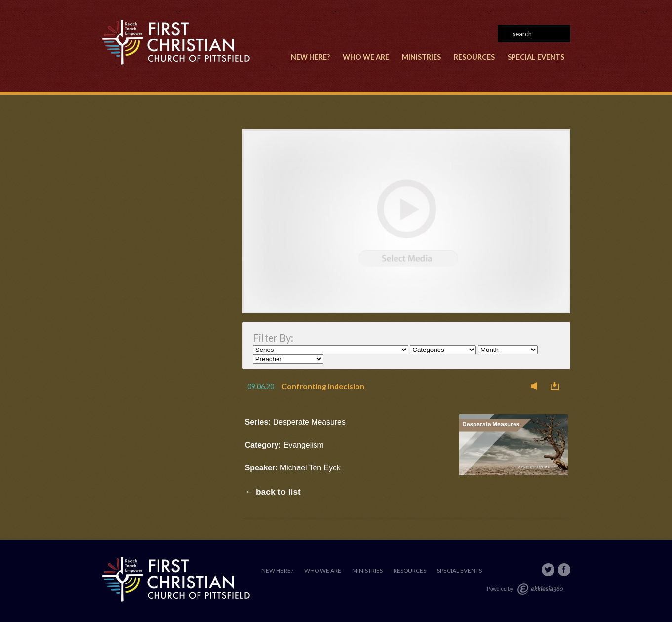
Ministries (421, 57)
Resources (474, 57)
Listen (537, 386)
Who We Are (366, 57)
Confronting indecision (323, 386)
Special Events (536, 57)
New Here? (310, 57)
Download (557, 386)
